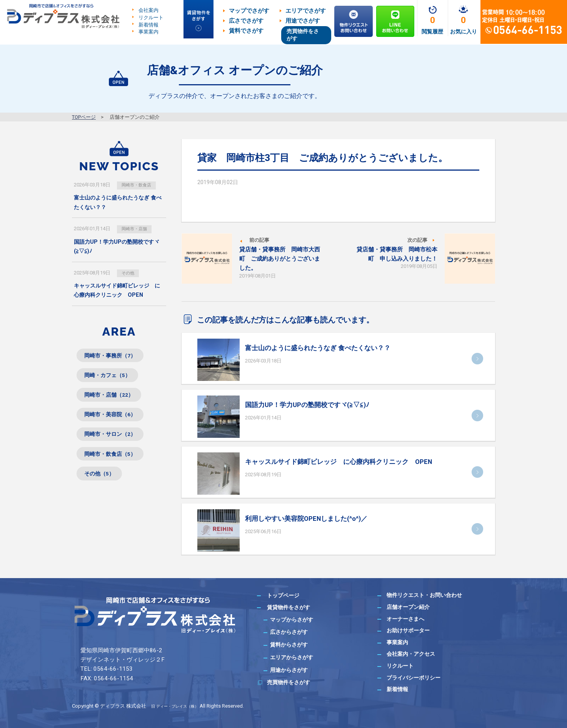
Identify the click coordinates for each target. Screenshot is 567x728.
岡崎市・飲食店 (140, 185)
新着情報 (148, 24)
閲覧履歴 (432, 32)
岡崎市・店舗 (137, 229)
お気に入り (464, 32)
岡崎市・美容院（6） (115, 423)
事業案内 (148, 32)
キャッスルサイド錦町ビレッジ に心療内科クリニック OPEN (339, 462)
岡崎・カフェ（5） (112, 379)
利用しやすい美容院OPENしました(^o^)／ (306, 519)
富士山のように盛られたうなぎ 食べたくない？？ (318, 348)
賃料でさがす (246, 31)
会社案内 (148, 10)
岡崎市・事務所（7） (115, 358)
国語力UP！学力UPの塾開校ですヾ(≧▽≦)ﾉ (307, 405)
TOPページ (84, 117)
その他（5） (103, 488)
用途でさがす (303, 21)
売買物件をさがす (303, 35)
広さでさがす (246, 21)
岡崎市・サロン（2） (115, 445)
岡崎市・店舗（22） (113, 401)
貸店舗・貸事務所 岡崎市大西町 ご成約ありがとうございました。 (280, 259)
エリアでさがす (306, 11)
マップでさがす (249, 11)
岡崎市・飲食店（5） (115, 466)
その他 (130, 273)
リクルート (151, 17)
